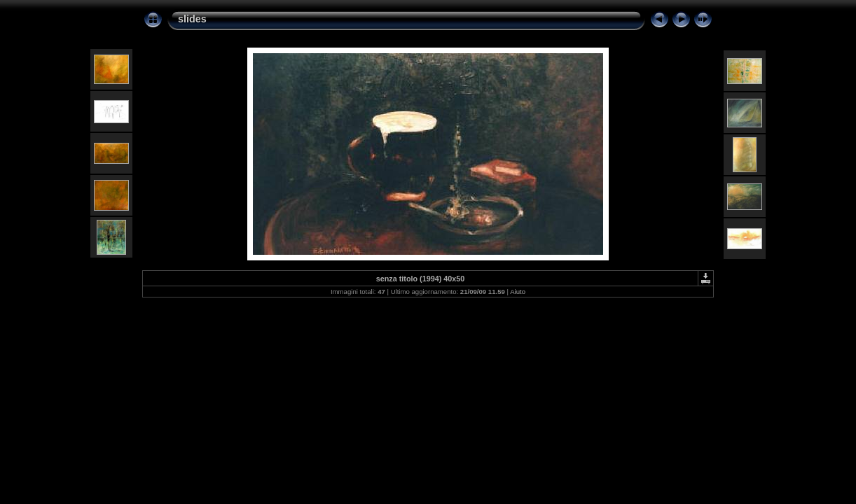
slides (192, 19)
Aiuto (518, 292)
